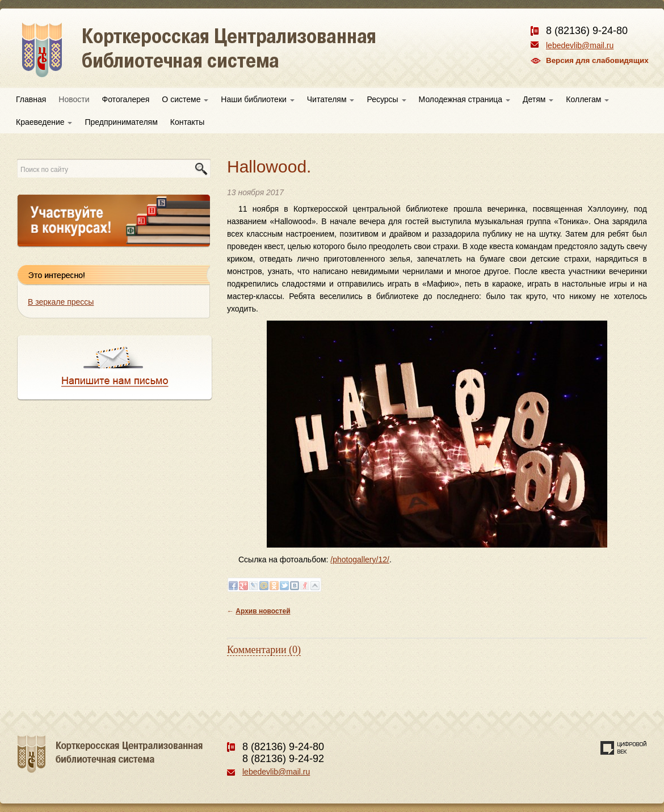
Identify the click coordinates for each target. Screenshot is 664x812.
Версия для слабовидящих (597, 60)
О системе (185, 99)
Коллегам (587, 99)
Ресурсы (386, 99)
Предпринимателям (121, 122)
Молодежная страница (465, 99)
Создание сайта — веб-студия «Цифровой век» (624, 748)
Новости (74, 99)
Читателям (331, 99)
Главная (31, 99)
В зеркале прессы (61, 302)
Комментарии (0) (264, 650)
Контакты (187, 122)
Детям (538, 99)
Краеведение (44, 122)
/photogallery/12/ (360, 559)
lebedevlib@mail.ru (580, 45)
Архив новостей (263, 611)
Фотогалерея (126, 99)
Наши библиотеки (257, 99)
